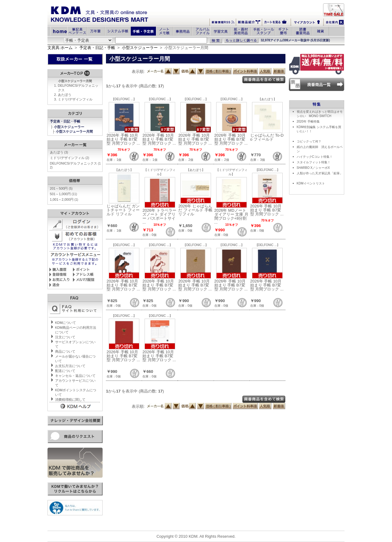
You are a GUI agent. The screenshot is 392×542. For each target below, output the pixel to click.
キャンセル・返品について (75, 376)
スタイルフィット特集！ (314, 162)
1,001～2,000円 (64, 199)
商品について (65, 351)
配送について (65, 371)
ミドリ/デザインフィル (75, 99)
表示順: (138, 72)
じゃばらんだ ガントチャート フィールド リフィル (123, 210)
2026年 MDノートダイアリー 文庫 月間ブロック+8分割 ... (231, 216)
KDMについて (66, 323)
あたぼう (65, 95)
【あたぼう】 (267, 99)
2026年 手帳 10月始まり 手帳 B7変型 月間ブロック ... (123, 139)
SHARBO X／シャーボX (313, 168)
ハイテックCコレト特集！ (315, 157)
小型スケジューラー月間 (75, 131)
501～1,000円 (64, 194)
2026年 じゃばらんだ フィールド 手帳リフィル (195, 210)
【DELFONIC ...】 (124, 99)
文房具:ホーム (60, 48)
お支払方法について (70, 366)
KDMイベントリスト (311, 183)
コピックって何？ (309, 141)
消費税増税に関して (70, 400)
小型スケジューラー (140, 48)
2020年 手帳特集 (308, 121)
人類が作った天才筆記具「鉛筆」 (320, 173)
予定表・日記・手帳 (97, 48)
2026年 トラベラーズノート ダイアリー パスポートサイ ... (159, 216)
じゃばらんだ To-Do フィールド (267, 137)
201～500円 (61, 188)
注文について (65, 337)
